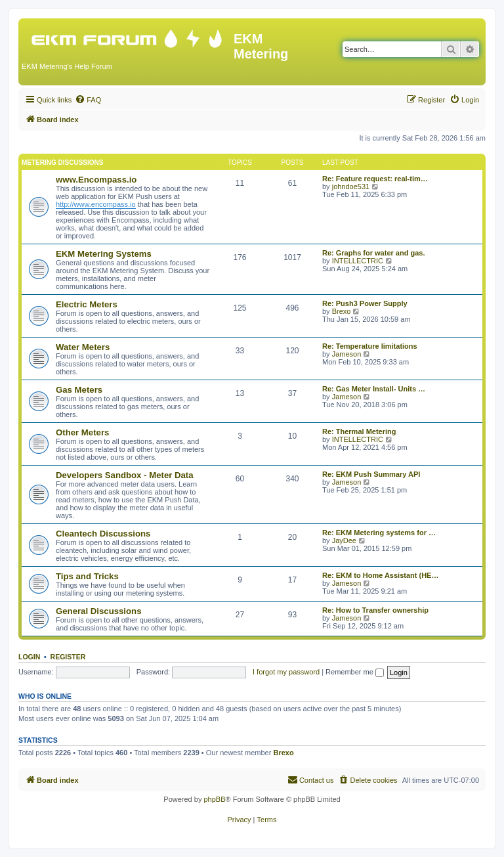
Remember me (355, 672)
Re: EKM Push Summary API (371, 474)
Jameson (347, 354)
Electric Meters (87, 304)
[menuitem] (88, 100)
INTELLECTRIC (358, 261)
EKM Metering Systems (104, 254)
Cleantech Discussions (103, 534)
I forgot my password (286, 672)
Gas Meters (79, 390)
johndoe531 (351, 187)
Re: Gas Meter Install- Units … (374, 389)
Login (29, 657)
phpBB (214, 799)
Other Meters (82, 432)
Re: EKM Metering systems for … (379, 533)
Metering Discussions (62, 163)
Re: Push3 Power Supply (365, 303)
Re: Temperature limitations (370, 346)
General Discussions (98, 611)
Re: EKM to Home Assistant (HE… (380, 575)
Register (68, 657)
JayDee (344, 540)
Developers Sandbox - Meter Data (125, 475)
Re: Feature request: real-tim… (375, 179)
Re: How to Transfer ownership (375, 610)
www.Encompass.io (96, 180)
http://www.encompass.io (96, 204)
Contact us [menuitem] (311, 780)
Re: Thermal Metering (359, 431)
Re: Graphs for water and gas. (373, 253)
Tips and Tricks (87, 576)
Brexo (342, 311)
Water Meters (83, 347)
